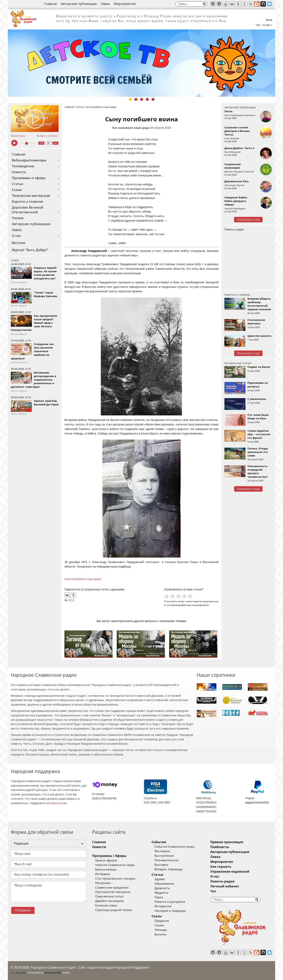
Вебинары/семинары (29, 160)
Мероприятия (125, 4)
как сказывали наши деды (84, 579)
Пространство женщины (113, 892)
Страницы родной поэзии (114, 910)
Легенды (161, 930)
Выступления (164, 856)
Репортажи (103, 883)
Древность (162, 888)
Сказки (159, 925)
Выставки (161, 865)
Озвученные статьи (109, 896)
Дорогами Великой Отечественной (28, 210)
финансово (59, 803)
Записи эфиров (106, 860)
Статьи (17, 184)
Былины (161, 934)
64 (48, 143)
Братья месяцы (106, 870)
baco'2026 (18, 973)
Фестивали (162, 851)
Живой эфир (18, 136)
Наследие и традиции (170, 911)
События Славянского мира (174, 847)
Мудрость (161, 893)
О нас (16, 236)
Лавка (105, 4)
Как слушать (221, 867)
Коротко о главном (27, 202)
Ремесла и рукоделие (170, 902)
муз (56, 143)
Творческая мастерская (31, 196)
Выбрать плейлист (48, 136)
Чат (258, 25)
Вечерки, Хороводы (169, 869)
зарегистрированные (206, 601)
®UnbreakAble (53, 973)
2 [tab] (136, 99)
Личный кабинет (225, 886)
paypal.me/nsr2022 (257, 802)
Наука (159, 897)
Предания (162, 921)
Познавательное (166, 860)
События (159, 842)
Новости (19, 172)
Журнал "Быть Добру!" (30, 250)
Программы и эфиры (29, 178)
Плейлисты (220, 847)
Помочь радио (234, 229)
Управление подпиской (230, 872)
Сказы (17, 190)
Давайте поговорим (109, 901)
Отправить (23, 910)
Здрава (160, 879)
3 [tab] (142, 99)
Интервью (102, 874)
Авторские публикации (79, 4)
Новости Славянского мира (115, 865)
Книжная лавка (106, 905)
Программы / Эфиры (109, 856)
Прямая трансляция (227, 842)
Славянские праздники (112, 888)
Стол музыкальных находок (115, 879)
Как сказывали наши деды (131, 128)
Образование (164, 884)
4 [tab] (147, 99)
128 (41, 143)
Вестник (19, 243)
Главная (51, 4)
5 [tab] (153, 99)
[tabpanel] (141, 63)
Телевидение (23, 166)
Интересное (163, 906)
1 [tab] (130, 99)
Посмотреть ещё (248, 220)
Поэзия (18, 218)
